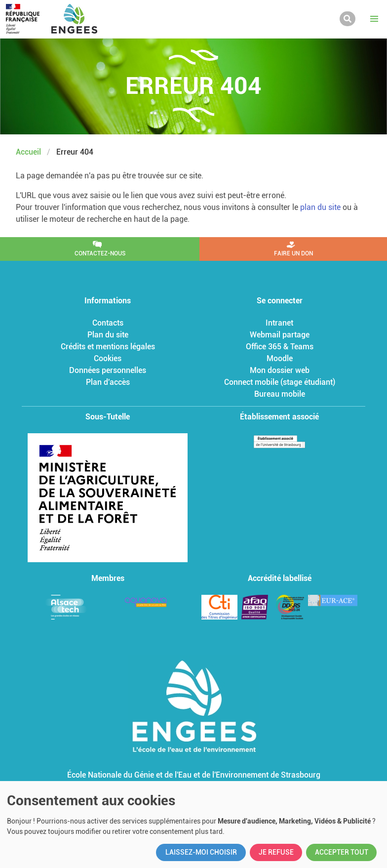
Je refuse (276, 852)
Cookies (108, 358)
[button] (374, 19)
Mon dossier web (280, 370)
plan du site (320, 207)
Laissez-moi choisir (201, 852)
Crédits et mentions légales (108, 347)
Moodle (280, 358)
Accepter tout (342, 852)
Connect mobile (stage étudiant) (280, 382)
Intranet (279, 323)
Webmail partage (280, 335)
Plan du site (108, 335)
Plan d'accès (108, 382)
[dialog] (193, 825)
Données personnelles (108, 370)
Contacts (108, 323)
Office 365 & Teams (280, 347)
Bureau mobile (280, 394)
